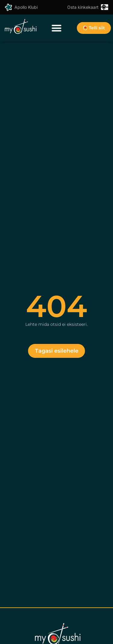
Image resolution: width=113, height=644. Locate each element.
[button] (56, 28)
